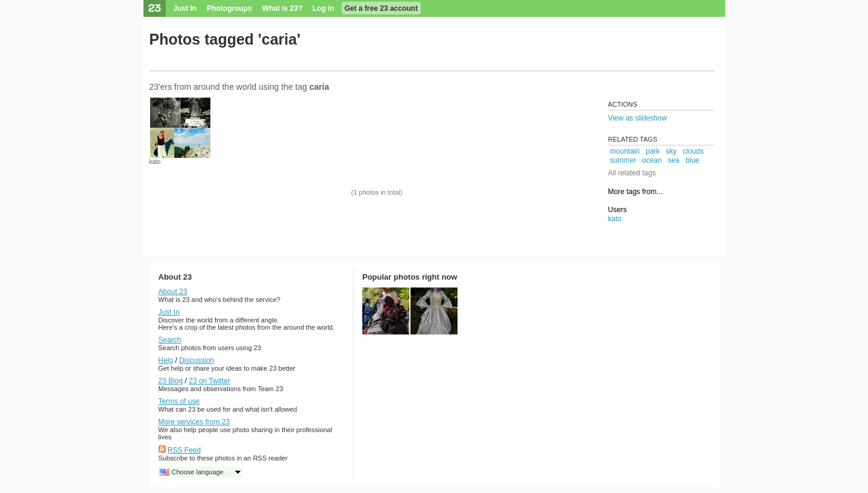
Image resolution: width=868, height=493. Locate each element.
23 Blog (171, 381)
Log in (324, 8)
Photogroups (229, 8)
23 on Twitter (209, 381)
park (653, 151)
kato (155, 162)
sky (671, 151)
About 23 (173, 292)
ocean (652, 160)
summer (623, 160)
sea (674, 160)
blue (692, 160)
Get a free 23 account (381, 8)
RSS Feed (184, 450)
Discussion (197, 360)
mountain (625, 151)
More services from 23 (194, 422)
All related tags (632, 173)
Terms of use (179, 401)
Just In (185, 8)
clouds (693, 151)
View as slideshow (638, 118)
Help (166, 360)
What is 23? (282, 8)
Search (170, 340)
